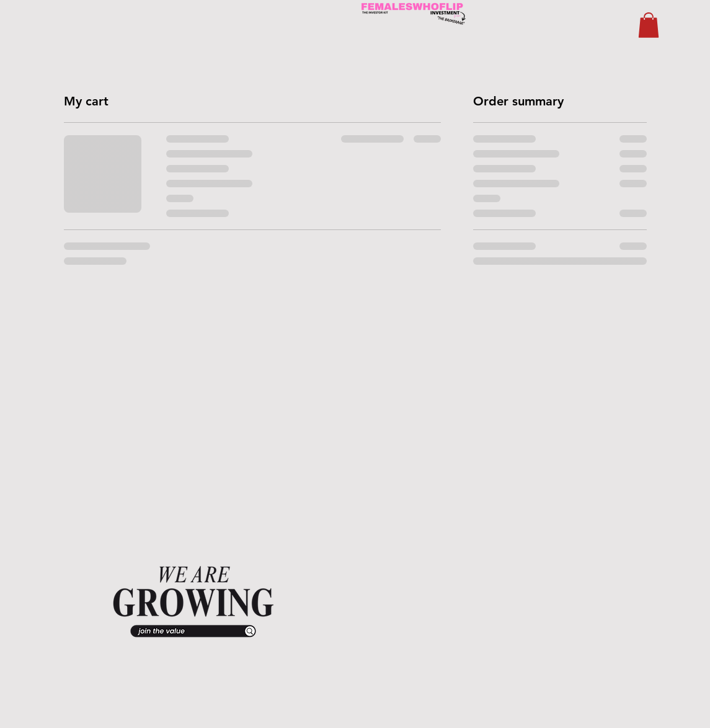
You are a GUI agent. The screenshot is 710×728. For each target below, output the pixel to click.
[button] (649, 25)
